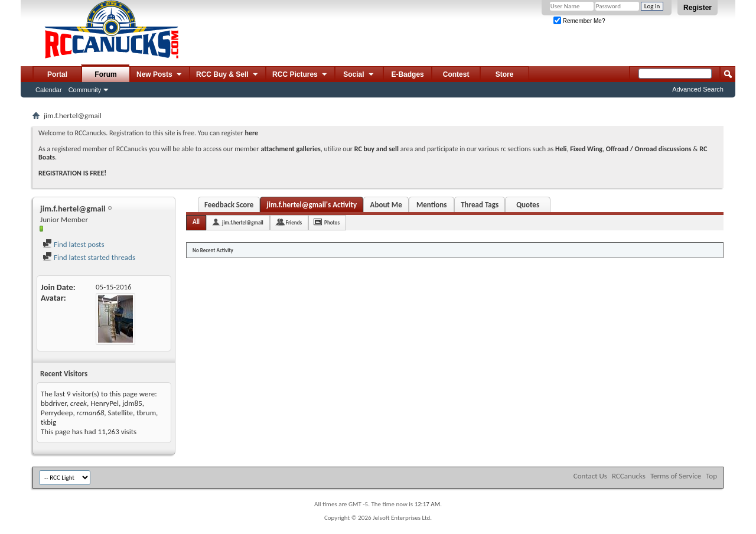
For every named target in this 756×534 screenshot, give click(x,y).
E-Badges (407, 74)
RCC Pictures (300, 75)
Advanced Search (698, 89)
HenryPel (105, 403)
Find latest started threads (89, 257)
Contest (456, 74)
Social (359, 75)
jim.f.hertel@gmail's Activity (312, 205)
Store (505, 74)
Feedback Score (229, 205)
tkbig (48, 422)
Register (698, 8)
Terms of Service (676, 476)
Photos (332, 222)
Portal (57, 74)
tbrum (146, 413)
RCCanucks (629, 476)
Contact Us (590, 476)
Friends (294, 222)
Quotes (528, 205)
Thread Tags (480, 205)
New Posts (160, 75)
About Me (386, 205)
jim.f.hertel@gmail (243, 222)
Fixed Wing (586, 149)
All (196, 222)
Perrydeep (57, 413)
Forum (105, 74)
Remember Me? (579, 21)
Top (711, 476)
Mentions (432, 205)
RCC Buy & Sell (228, 75)
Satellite (120, 413)
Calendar (49, 90)
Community (85, 90)
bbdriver (54, 403)
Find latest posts (74, 244)
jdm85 (132, 403)
